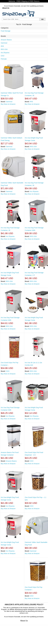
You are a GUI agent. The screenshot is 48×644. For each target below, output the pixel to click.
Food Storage (6, 31)
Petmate (4, 59)
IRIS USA (4, 49)
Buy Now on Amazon (8, 104)
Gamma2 (4, 43)
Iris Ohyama (5, 53)
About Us (6, 8)
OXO (3, 56)
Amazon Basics (6, 40)
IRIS (2, 46)
